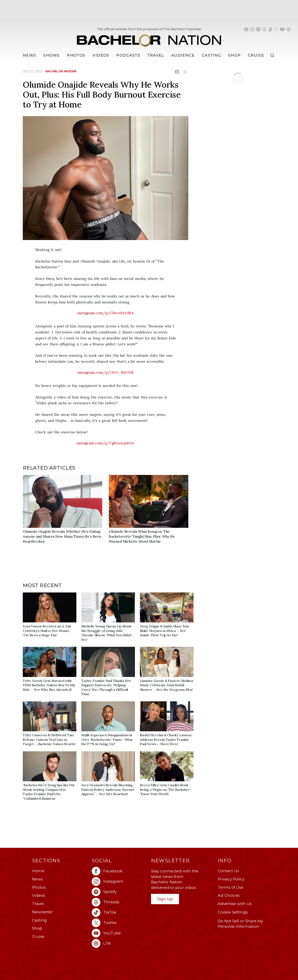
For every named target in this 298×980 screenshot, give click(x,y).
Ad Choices (229, 895)
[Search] (273, 55)
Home (38, 871)
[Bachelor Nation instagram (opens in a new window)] (252, 29)
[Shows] (51, 55)
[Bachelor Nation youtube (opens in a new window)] (282, 29)
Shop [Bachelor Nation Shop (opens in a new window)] (234, 55)
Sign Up (165, 899)
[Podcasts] (128, 55)
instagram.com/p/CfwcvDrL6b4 (106, 313)
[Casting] (211, 55)
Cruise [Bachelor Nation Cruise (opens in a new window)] (256, 55)
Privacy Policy (231, 879)
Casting (39, 920)
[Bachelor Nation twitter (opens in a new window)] (276, 29)
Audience (183, 55)
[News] (30, 55)
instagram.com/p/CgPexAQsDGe (106, 443)
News (37, 879)
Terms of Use (231, 887)
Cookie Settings (233, 912)
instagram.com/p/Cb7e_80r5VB (106, 372)
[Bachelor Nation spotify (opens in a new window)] (258, 29)
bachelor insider (61, 71)
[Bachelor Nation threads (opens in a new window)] (264, 29)
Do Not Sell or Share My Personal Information (240, 924)
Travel (156, 55)
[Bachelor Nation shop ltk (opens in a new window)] (288, 29)
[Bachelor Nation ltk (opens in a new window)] (119, 943)
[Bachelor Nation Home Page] (149, 38)
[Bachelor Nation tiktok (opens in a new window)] (270, 29)
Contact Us (228, 871)
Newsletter (43, 912)
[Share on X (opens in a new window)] (185, 72)
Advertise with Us (235, 904)
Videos (101, 55)
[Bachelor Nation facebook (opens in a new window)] (246, 29)
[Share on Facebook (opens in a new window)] (177, 72)
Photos (76, 55)
